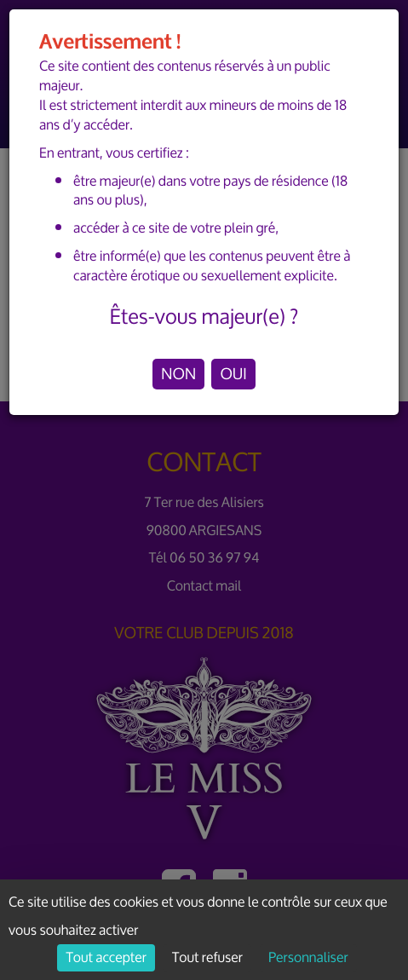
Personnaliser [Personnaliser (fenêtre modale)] (308, 958)
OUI (233, 374)
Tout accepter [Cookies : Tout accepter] (106, 958)
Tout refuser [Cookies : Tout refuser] (207, 958)
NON (178, 374)
